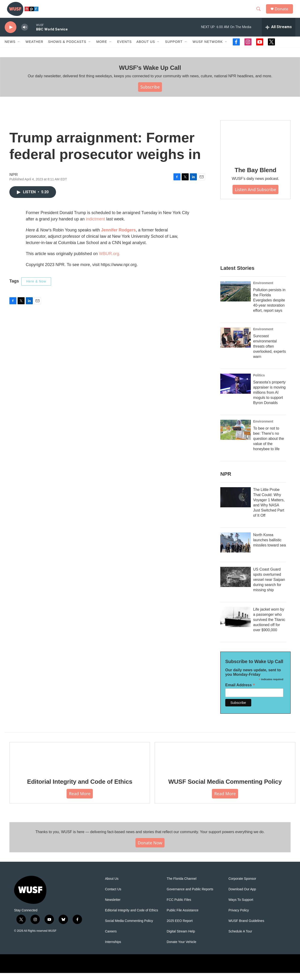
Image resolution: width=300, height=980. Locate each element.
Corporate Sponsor (242, 886)
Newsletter (113, 907)
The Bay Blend (255, 177)
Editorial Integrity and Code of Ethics (80, 789)
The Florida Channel (182, 886)
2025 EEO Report (180, 928)
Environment (263, 290)
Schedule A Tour (240, 938)
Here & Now (36, 288)
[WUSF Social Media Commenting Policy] (225, 764)
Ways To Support (241, 907)
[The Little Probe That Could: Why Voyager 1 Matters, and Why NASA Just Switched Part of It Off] (236, 504)
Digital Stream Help (181, 938)
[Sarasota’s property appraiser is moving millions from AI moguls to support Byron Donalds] (236, 391)
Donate (283, 12)
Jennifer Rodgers (118, 237)
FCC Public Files (179, 907)
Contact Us (113, 896)
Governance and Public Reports (190, 896)
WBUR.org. (110, 261)
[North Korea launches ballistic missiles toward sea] (236, 549)
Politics (259, 382)
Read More (80, 801)
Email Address (240, 692)
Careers (111, 938)
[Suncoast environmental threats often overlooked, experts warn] (236, 345)
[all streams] (279, 34)
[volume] (25, 34)
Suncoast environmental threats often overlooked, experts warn (270, 353)
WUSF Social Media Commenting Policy (225, 789)
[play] (11, 34)
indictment (95, 226)
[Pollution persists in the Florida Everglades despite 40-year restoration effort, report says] (236, 298)
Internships (113, 949)
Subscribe (150, 94)
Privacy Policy (239, 917)
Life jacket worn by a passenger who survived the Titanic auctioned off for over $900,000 (269, 627)
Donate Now (150, 850)
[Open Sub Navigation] (19, 49)
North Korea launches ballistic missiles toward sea (270, 547)
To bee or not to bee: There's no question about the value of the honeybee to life (269, 446)
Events (124, 49)
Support (174, 49)
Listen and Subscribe (255, 196)
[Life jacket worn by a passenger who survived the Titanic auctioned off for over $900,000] (236, 624)
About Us (112, 886)
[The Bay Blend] (255, 147)
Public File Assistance (182, 917)
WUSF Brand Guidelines (246, 928)
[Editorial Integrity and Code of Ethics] (80, 764)
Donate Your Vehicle (181, 949)
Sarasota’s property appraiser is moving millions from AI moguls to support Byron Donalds (269, 399)
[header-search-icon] (260, 12)
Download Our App (242, 896)
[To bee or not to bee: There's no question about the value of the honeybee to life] (236, 437)
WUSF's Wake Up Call (150, 74)
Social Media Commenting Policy (129, 928)
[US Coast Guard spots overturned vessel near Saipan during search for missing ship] (236, 584)
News (10, 49)
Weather (34, 49)
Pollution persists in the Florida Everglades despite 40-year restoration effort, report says (269, 307)
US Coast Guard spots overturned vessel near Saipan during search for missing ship (269, 587)
